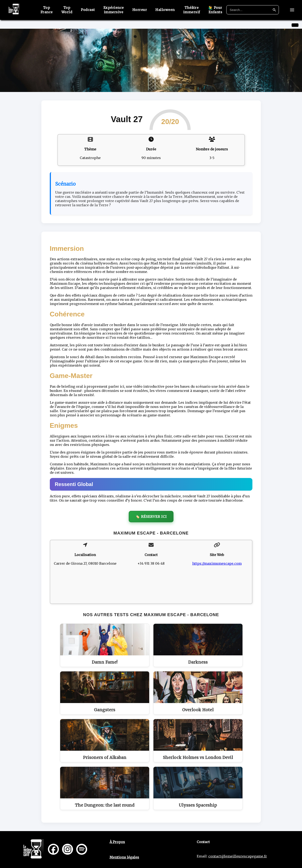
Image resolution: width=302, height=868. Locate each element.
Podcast (91, 10)
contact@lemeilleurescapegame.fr (238, 856)
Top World (70, 10)
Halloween (168, 10)
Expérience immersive (117, 10)
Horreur (143, 10)
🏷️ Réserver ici (151, 517)
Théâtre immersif (195, 10)
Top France (50, 10)
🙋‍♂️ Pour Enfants (218, 10)
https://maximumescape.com (217, 563)
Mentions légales (124, 857)
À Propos (117, 842)
